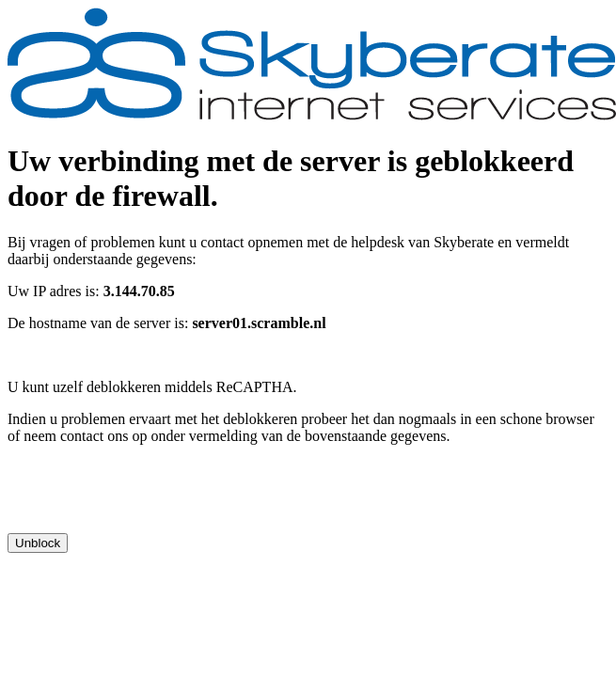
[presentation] (150, 496)
